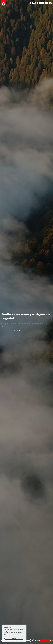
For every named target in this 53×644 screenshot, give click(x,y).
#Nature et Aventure (7, 331)
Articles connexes (38, 641)
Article (4, 327)
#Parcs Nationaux (18, 331)
